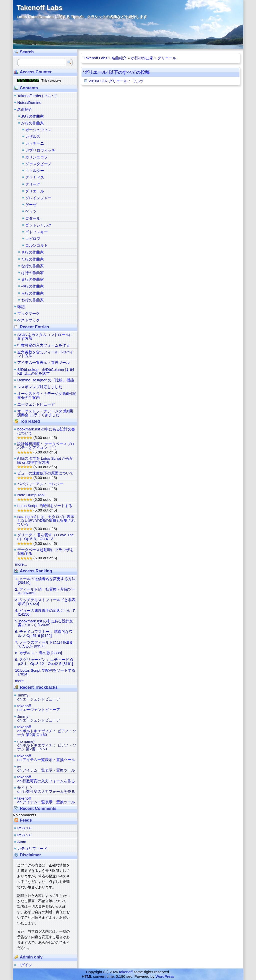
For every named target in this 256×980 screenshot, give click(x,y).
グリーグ (33, 184)
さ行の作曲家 (32, 252)
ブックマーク (28, 313)
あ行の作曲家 (32, 116)
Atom (22, 842)
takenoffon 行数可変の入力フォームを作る (46, 779)
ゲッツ (31, 211)
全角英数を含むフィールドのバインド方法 (45, 354)
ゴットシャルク (38, 225)
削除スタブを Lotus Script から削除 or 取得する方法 (45, 460)
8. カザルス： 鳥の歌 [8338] (38, 653)
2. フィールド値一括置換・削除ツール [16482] (45, 591)
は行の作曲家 (32, 273)
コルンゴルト (36, 245)
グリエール (167, 58)
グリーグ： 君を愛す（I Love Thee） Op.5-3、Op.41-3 (45, 537)
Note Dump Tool (31, 495)
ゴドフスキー (36, 232)
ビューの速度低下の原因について (45, 473)
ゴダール (33, 218)
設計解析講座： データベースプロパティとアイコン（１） (46, 446)
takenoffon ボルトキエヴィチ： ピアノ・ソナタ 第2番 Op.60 (47, 731)
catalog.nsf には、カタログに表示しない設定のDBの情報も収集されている (46, 520)
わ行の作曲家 (32, 300)
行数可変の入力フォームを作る (43, 345)
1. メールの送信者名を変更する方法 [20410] (45, 581)
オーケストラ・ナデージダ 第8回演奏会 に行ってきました (45, 413)
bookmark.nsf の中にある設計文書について (46, 431)
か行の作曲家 (142, 58)
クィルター (35, 171)
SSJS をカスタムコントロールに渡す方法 (45, 337)
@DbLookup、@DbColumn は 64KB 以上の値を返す (46, 371)
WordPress (165, 976)
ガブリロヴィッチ (40, 150)
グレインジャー (38, 198)
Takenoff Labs (39, 8)
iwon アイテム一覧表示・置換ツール (46, 768)
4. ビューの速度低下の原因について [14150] (45, 612)
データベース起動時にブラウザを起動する (45, 552)
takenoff (126, 972)
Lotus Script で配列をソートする (45, 506)
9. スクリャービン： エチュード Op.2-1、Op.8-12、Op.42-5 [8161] (44, 661)
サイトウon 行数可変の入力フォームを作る (46, 790)
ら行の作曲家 (32, 293)
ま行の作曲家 (32, 279)
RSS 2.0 (24, 835)
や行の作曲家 (32, 286)
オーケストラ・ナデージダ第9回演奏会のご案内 (46, 395)
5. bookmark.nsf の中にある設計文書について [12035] (44, 623)
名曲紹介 (119, 58)
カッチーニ (35, 143)
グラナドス (35, 177)
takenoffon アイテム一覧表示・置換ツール (46, 758)
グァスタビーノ (38, 164)
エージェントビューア (36, 404)
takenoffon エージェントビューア (39, 708)
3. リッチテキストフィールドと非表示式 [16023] (45, 602)
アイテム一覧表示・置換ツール (43, 362)
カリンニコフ (36, 157)
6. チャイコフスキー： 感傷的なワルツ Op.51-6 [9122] (44, 633)
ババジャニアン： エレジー (40, 484)
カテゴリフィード (32, 848)
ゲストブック (28, 320)
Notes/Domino (29, 102)
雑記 (21, 307)
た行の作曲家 (32, 259)
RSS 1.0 (24, 828)
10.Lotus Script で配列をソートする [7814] (45, 672)
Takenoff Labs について (37, 96)
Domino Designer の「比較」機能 (46, 380)
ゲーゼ (31, 205)
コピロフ (33, 239)
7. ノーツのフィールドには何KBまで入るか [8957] (44, 644)
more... (21, 564)
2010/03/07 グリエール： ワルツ (116, 81)
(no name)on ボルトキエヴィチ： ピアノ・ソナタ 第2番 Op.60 (47, 745)
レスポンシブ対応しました (40, 387)
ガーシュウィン (38, 130)
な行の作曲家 (32, 266)
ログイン (25, 965)
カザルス (33, 137)
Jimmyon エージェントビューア (39, 697)
